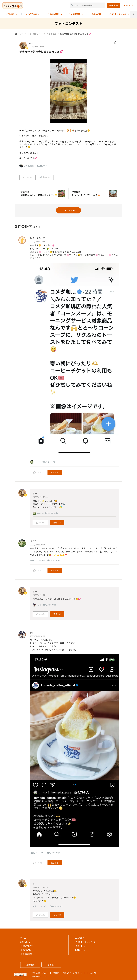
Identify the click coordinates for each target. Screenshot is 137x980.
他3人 (45, 462)
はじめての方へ (32, 14)
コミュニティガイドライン (73, 973)
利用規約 (56, 973)
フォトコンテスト (35, 34)
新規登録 (113, 5)
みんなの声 (96, 14)
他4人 (50, 560)
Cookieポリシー (92, 973)
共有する (45, 177)
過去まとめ (51, 34)
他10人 (40, 165)
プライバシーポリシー (40, 973)
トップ (20, 34)
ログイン (128, 5)
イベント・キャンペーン (119, 14)
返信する (55, 472)
